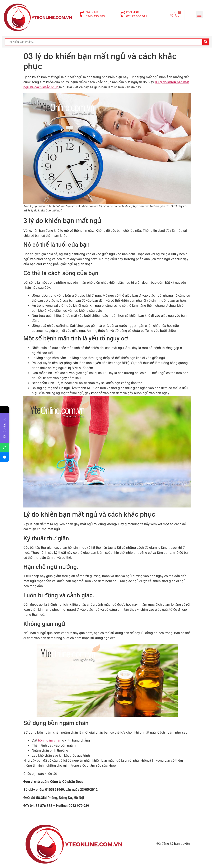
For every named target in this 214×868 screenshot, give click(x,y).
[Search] (206, 42)
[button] (199, 15)
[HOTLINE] (82, 14)
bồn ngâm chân (50, 740)
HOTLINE (92, 12)
